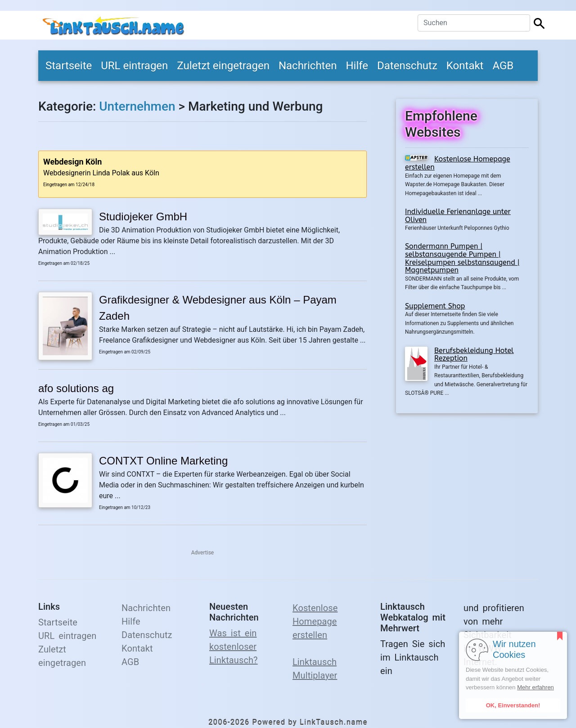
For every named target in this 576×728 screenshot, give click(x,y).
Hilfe (357, 66)
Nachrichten (308, 66)
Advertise (202, 553)
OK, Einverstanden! (513, 705)
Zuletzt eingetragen (223, 66)
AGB (503, 66)
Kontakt (465, 66)
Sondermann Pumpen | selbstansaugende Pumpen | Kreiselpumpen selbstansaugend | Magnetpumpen (462, 258)
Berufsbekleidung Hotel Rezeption (474, 355)
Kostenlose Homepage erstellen (458, 163)
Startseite (69, 66)
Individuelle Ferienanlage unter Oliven (458, 216)
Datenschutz (407, 66)
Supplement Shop (435, 306)
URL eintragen (134, 66)
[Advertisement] (467, 480)
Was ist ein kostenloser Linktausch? (234, 647)
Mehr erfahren (535, 687)
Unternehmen (137, 106)
